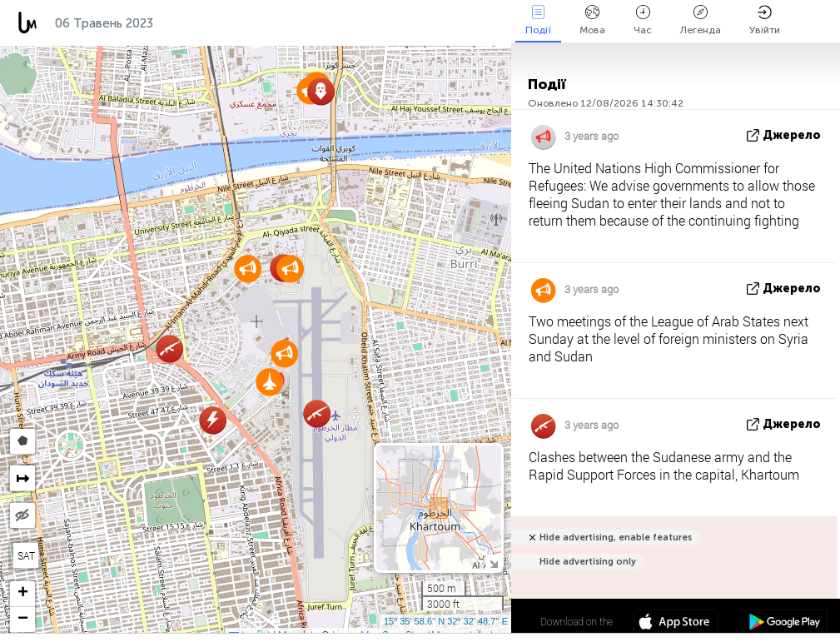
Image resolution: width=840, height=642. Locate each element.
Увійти (765, 20)
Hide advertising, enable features (616, 537)
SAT (26, 555)
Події (538, 20)
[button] (284, 353)
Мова (592, 20)
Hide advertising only (588, 562)
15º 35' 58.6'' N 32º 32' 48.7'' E (446, 621)
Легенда (701, 20)
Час (643, 20)
